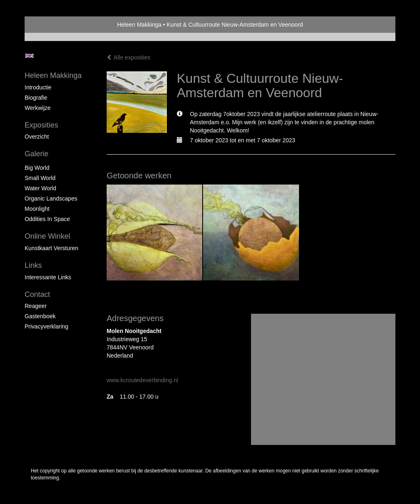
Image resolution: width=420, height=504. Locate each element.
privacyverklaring (47, 326)
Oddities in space (47, 219)
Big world (37, 168)
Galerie (37, 154)
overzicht (37, 137)
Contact (37, 294)
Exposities (41, 125)
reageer (36, 306)
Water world (40, 188)
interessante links (48, 277)
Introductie (38, 87)
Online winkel (47, 236)
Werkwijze (38, 108)
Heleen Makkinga (139, 25)
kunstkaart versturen (51, 248)
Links (33, 265)
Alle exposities (129, 57)
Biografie (36, 98)
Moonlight (37, 209)
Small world (40, 178)
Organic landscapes (51, 198)
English (29, 56)
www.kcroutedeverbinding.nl (142, 380)
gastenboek (40, 316)
